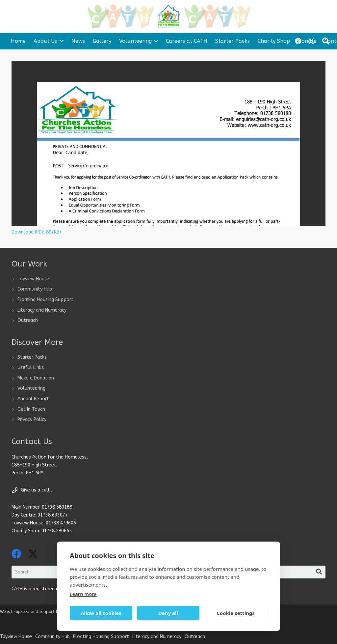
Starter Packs (32, 357)
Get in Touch (31, 409)
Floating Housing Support (45, 300)
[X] (33, 554)
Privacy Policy (32, 420)
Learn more (83, 594)
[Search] (319, 572)
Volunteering (31, 388)
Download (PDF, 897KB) (36, 232)
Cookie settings (236, 613)
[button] (60, 41)
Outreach (28, 320)
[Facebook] (16, 554)
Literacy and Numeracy (42, 310)
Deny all (168, 613)
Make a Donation (36, 378)
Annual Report (33, 399)
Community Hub (35, 289)
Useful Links (31, 367)
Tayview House (33, 279)
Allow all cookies (101, 613)
